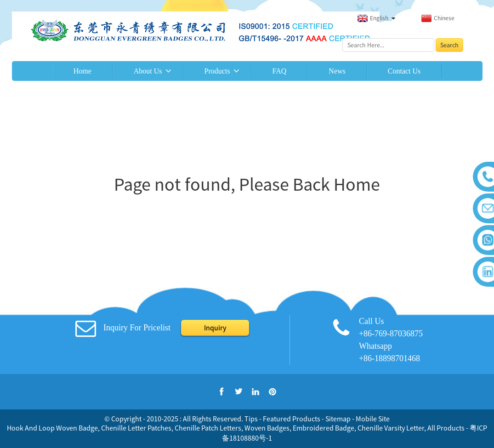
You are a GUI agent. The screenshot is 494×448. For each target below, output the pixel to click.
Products (217, 71)
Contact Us (404, 71)
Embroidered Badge (324, 428)
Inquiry (215, 328)
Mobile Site (373, 419)
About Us (148, 71)
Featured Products (292, 419)
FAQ (280, 71)
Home (82, 71)
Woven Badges (267, 428)
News (337, 71)
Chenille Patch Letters (208, 428)
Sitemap (338, 419)
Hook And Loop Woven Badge (52, 428)
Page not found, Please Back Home (247, 184)
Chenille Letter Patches (136, 428)
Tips (251, 419)
